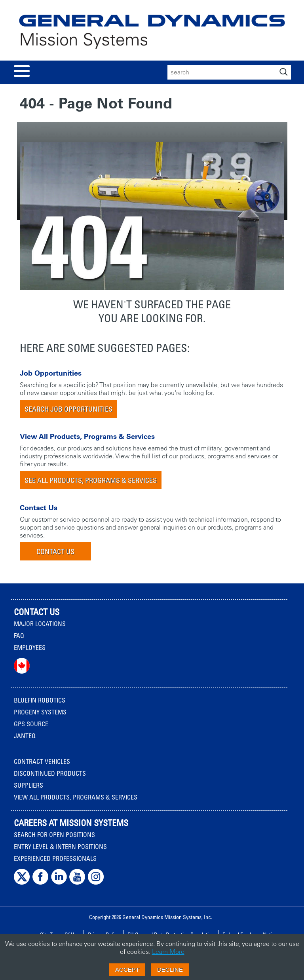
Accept (127, 970)
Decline (170, 970)
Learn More (168, 952)
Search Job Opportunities (68, 409)
